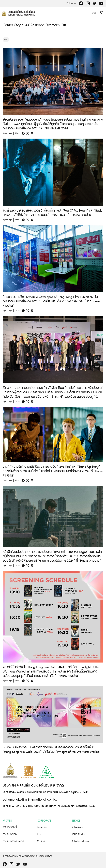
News (6, 39)
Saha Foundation (80, 841)
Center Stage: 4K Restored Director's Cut (34, 25)
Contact (41, 841)
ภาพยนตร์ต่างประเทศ (13, 841)
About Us (42, 827)
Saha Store (77, 827)
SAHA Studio (78, 834)
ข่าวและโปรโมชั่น (11, 827)
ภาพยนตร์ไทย (10, 834)
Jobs (39, 834)
